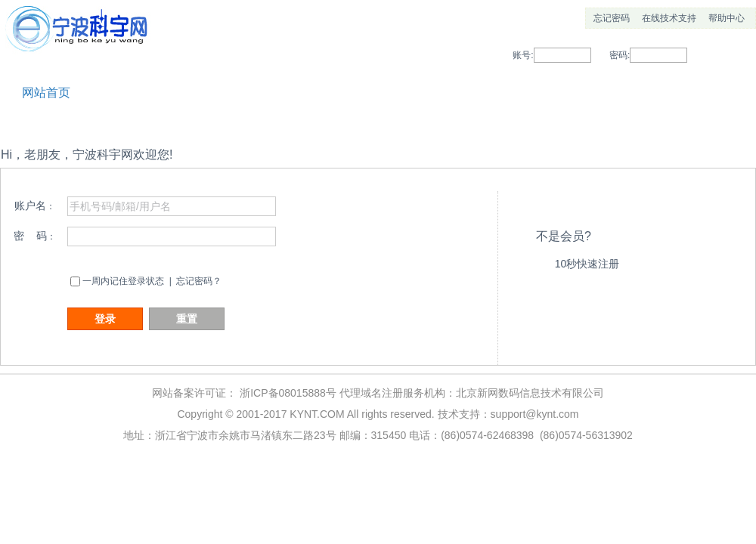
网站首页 (46, 93)
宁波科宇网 (79, 38)
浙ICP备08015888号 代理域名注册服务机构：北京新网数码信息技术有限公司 (422, 393)
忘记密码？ (199, 281)
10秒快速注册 (587, 264)
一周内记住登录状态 (123, 281)
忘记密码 (612, 18)
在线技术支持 (669, 18)
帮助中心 (727, 18)
